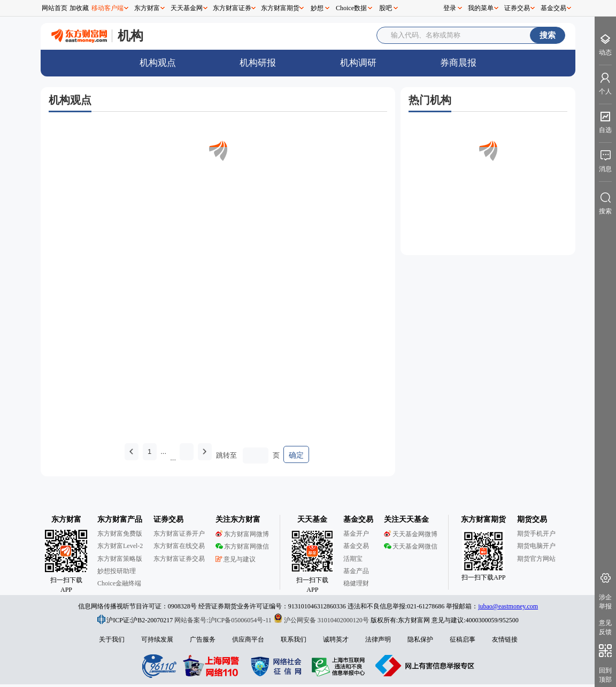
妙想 (317, 8)
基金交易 (553, 8)
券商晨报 (458, 63)
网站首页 (55, 8)
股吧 (386, 8)
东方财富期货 (280, 8)
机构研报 (258, 63)
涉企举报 (605, 602)
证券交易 (517, 8)
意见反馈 (605, 627)
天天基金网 (187, 8)
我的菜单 (481, 8)
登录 (450, 8)
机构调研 (358, 63)
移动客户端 (107, 8)
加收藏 (79, 8)
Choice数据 (351, 8)
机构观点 (158, 63)
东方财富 (147, 8)
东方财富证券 (232, 8)
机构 (130, 36)
